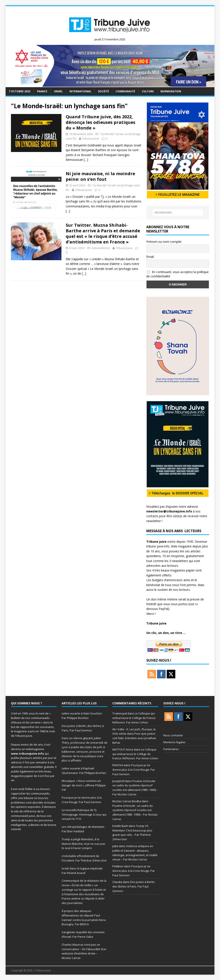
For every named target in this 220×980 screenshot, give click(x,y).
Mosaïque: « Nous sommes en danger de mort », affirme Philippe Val (84, 785)
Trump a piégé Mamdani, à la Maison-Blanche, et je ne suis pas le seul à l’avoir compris (83, 844)
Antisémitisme (101, 248)
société (103, 91)
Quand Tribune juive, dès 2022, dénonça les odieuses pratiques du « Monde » (101, 122)
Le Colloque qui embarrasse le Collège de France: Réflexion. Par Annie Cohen (134, 718)
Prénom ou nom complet (164, 242)
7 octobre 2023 (20, 91)
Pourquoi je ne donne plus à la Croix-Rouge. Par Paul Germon (134, 770)
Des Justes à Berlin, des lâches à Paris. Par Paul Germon (134, 886)
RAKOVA (118, 765)
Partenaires (171, 749)
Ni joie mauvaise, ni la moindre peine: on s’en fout (100, 176)
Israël (58, 91)
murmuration (171, 91)
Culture (148, 91)
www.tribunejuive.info (27, 754)
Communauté (125, 91)
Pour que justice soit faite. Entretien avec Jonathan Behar (134, 738)
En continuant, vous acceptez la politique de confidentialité (177, 274)
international (80, 91)
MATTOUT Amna (123, 749)
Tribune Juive (91, 138)
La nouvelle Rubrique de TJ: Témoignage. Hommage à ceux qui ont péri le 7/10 (84, 814)
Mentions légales (174, 742)
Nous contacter (173, 735)
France (42, 91)
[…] (86, 160)
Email (150, 257)
